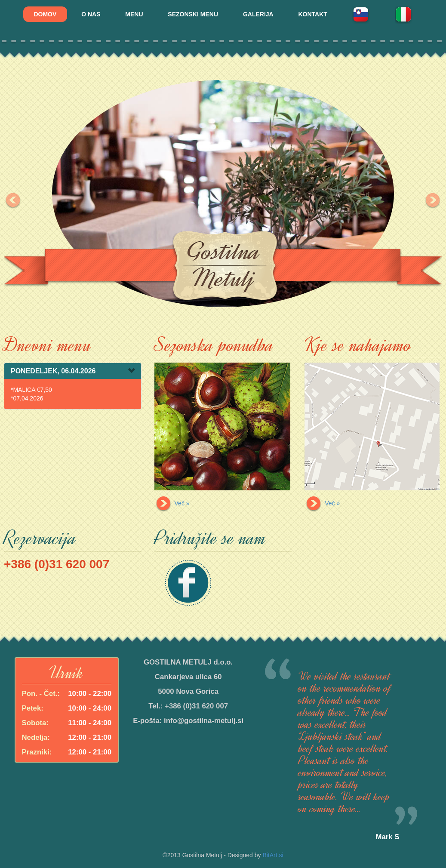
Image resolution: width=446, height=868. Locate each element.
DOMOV (45, 14)
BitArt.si (273, 855)
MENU (134, 14)
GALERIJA (258, 14)
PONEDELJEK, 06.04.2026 (53, 371)
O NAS (91, 14)
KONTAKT (313, 14)
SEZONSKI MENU (193, 14)
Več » (172, 503)
